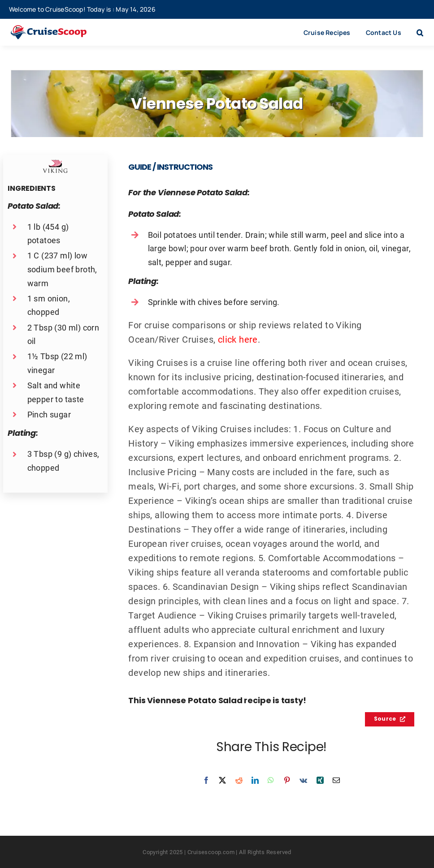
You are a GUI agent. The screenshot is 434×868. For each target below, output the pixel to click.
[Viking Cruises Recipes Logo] (55, 164)
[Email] (336, 780)
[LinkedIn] (255, 780)
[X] (222, 780)
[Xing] (320, 780)
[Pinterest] (287, 780)
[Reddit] (239, 780)
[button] (420, 32)
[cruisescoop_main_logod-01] (58, 30)
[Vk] (303, 780)
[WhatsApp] (271, 780)
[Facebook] (206, 780)
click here (238, 339)
